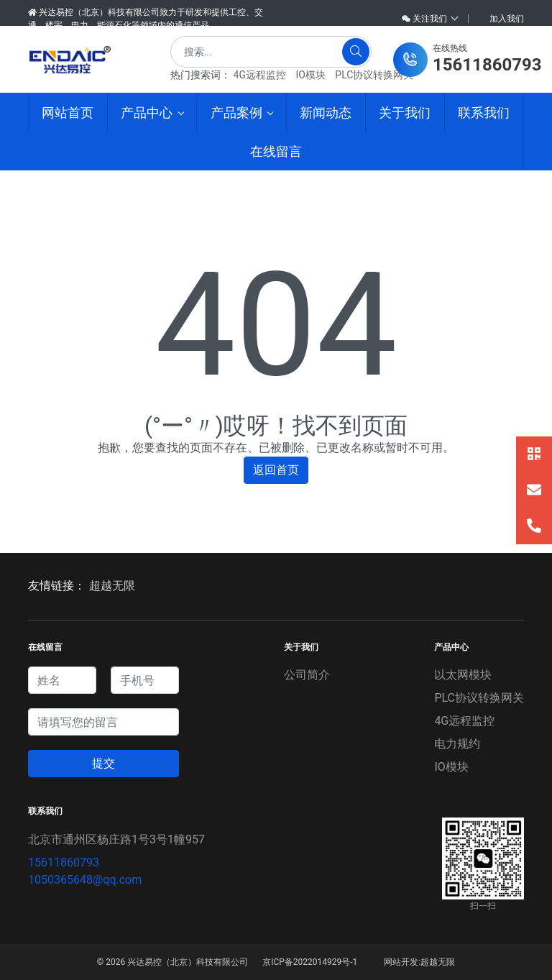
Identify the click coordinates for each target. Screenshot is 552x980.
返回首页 (276, 470)
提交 (103, 763)
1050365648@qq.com (85, 880)
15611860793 (64, 862)
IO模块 (310, 75)
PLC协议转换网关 (374, 75)
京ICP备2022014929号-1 (310, 962)
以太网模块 (463, 675)
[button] (467, 60)
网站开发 (401, 962)
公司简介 (307, 675)
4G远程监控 (260, 75)
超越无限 (112, 586)
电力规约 (457, 744)
